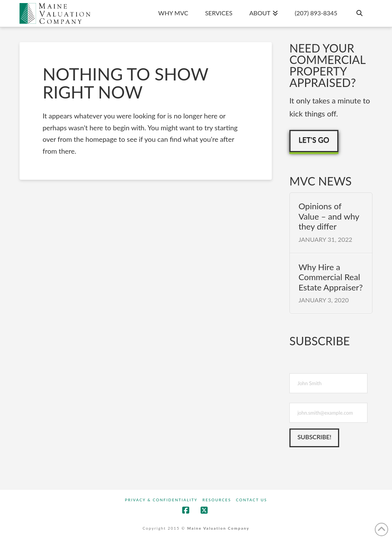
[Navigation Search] (359, 13)
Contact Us (252, 500)
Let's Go (314, 140)
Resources (217, 500)
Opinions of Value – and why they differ (329, 216)
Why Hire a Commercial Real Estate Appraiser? (331, 277)
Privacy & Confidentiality (161, 500)
